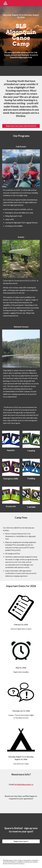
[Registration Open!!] (21, 841)
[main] (21, 16)
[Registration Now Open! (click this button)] (21, 126)
